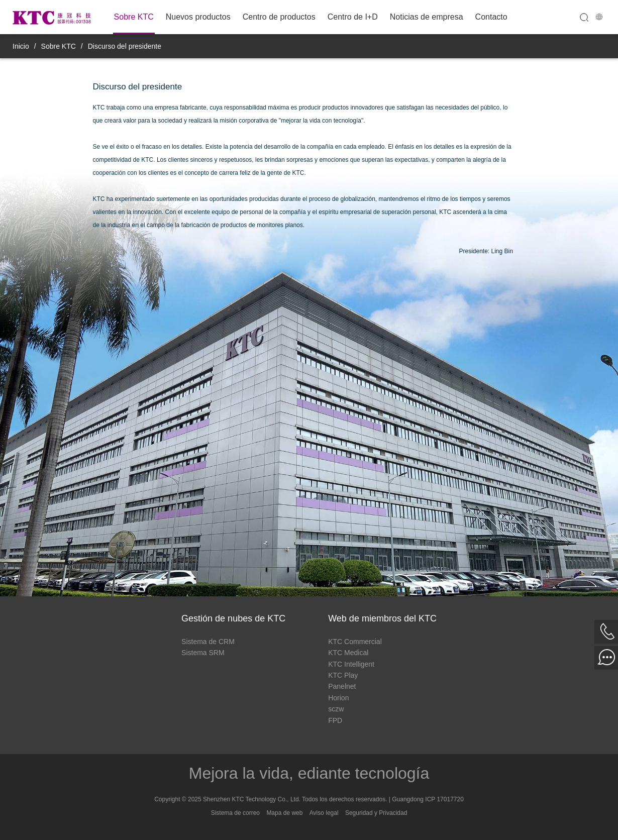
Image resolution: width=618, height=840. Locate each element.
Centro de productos (279, 17)
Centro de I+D (353, 17)
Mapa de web (284, 813)
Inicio (21, 46)
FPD (335, 720)
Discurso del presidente (125, 46)
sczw (336, 709)
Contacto (491, 17)
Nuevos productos (198, 17)
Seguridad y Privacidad (376, 813)
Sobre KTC (134, 17)
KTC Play (343, 675)
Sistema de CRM (208, 642)
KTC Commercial (355, 642)
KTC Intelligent (351, 664)
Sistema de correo (235, 813)
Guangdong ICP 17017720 (428, 799)
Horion (338, 698)
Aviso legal (324, 813)
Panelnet (342, 686)
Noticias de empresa (427, 17)
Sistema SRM (203, 653)
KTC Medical (348, 653)
